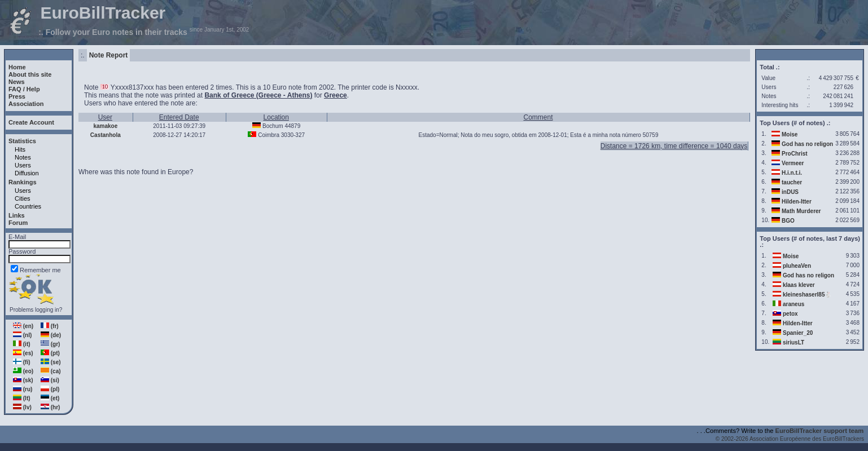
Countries (28, 206)
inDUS (790, 192)
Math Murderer (801, 211)
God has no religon (807, 144)
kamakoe (105, 126)
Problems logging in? (36, 310)
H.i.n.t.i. (792, 173)
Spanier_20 (798, 333)
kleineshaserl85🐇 (807, 295)
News (17, 82)
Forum (18, 223)
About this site (30, 74)
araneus (794, 304)
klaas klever (799, 285)
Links (17, 215)
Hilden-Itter (797, 202)
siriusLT (794, 342)
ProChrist (795, 154)
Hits (20, 149)
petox (790, 314)
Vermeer (793, 163)
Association (26, 104)
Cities (23, 198)
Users (23, 165)
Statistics (22, 141)
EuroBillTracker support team (820, 431)
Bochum (273, 126)
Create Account (31, 122)
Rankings (23, 182)
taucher (792, 182)
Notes (23, 157)
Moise (790, 134)
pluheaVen (797, 266)
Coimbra (269, 135)
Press (17, 96)
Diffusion (27, 173)
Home (17, 67)
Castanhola (106, 135)
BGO (788, 221)
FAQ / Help (24, 89)
